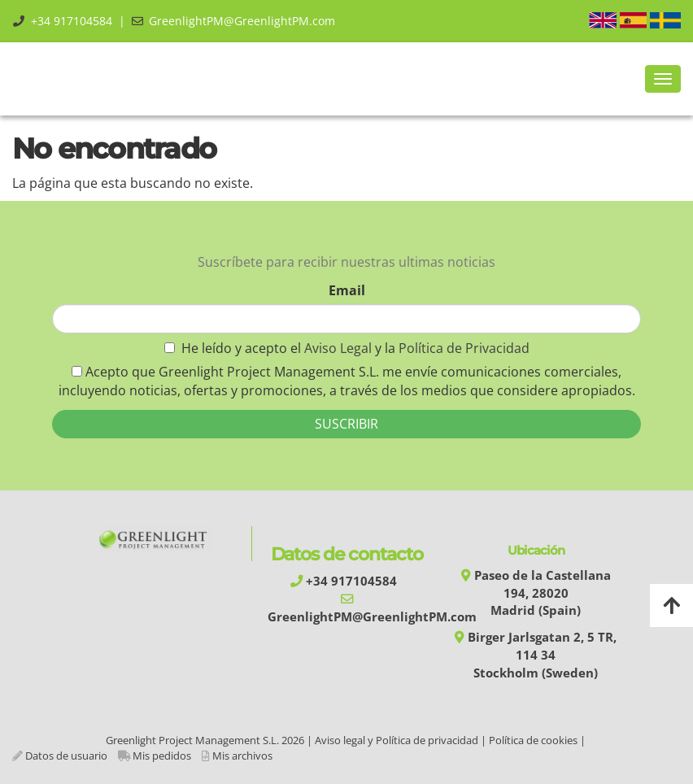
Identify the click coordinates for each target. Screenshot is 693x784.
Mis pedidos (162, 756)
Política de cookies (533, 740)
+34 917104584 (72, 21)
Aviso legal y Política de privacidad (397, 740)
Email (347, 290)
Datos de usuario (66, 756)
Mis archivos (242, 756)
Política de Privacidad (464, 348)
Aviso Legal (340, 348)
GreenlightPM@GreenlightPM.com (242, 21)
